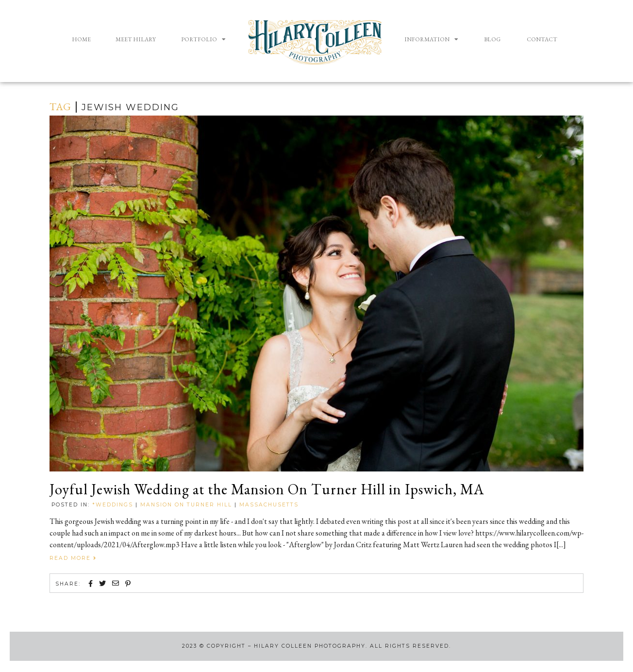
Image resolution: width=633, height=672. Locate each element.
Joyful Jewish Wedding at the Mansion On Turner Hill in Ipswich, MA (285, 490)
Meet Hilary (136, 39)
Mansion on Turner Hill (186, 506)
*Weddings (113, 506)
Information (431, 39)
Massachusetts (269, 506)
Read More (73, 560)
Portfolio (203, 39)
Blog (492, 39)
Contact (542, 39)
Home (81, 39)
